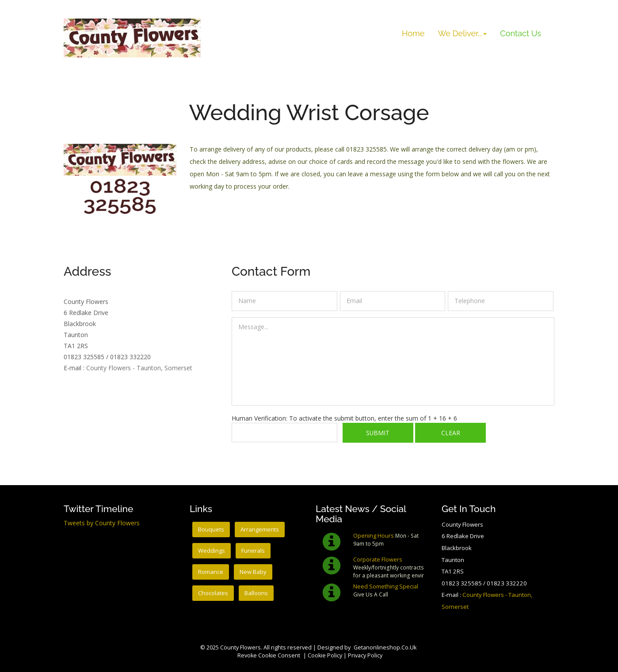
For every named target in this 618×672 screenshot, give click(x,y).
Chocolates (213, 593)
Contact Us (524, 33)
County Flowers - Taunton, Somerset (139, 368)
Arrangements (261, 529)
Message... (393, 361)
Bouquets (211, 529)
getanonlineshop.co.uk (385, 647)
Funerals (254, 551)
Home (413, 33)
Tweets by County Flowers (102, 523)
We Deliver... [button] (462, 33)
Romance (211, 572)
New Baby (254, 572)
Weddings (212, 551)
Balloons (257, 593)
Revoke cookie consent (269, 655)
